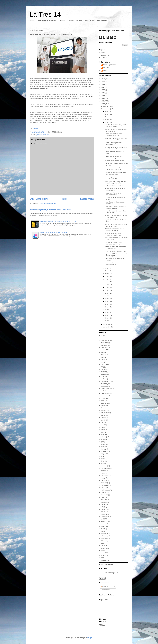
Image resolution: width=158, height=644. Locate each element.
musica (103, 492)
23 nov (107, 122)
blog (102, 367)
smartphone (105, 517)
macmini (104, 471)
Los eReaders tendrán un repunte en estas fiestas (115, 189)
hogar (103, 427)
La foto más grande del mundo (114, 161)
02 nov (107, 318)
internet (44, 135)
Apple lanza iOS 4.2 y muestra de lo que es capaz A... (116, 255)
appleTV (104, 355)
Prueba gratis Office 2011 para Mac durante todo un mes (58, 221)
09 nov (107, 299)
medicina (104, 476)
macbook (104, 466)
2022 (103, 82)
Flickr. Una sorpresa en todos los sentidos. (54, 232)
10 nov (107, 296)
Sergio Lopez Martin (110, 65)
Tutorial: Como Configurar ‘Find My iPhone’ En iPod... (116, 216)
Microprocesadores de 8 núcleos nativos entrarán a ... (115, 230)
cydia (103, 391)
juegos (103, 454)
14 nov (107, 285)
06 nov (107, 307)
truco (103, 541)
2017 (103, 87)
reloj (102, 507)
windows (104, 560)
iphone (103, 444)
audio (103, 360)
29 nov (107, 114)
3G (102, 338)
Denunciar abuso (106, 565)
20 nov (107, 274)
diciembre (107, 106)
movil (103, 488)
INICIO (101, 624)
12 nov (107, 290)
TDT (102, 529)
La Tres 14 (45, 14)
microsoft (104, 483)
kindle (103, 456)
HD (102, 425)
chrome (103, 372)
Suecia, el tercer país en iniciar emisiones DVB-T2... (114, 144)
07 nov (107, 304)
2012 (103, 98)
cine (102, 377)
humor (103, 430)
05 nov (107, 310)
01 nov (107, 321)
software (104, 521)
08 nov (107, 301)
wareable (104, 555)
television (104, 536)
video (103, 553)
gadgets (104, 418)
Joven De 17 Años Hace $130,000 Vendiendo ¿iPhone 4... (115, 182)
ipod (102, 447)
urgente (103, 546)
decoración (105, 396)
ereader (104, 405)
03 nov (107, 315)
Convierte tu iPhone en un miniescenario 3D (113, 194)
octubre (106, 324)
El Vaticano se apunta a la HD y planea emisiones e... (115, 243)
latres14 (106, 71)
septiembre (107, 327)
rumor (103, 509)
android (103, 345)
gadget (103, 415)
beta (102, 362)
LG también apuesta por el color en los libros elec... (116, 212)
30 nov (107, 111)
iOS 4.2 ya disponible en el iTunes (115, 251)
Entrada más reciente (39, 199)
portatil (103, 505)
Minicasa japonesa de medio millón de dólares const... (116, 148)
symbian (104, 524)
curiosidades (105, 389)
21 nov (107, 271)
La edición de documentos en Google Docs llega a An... (114, 169)
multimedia (105, 490)
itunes (103, 449)
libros (103, 461)
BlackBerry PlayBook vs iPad (114, 186)
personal (104, 502)
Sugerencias (105, 55)
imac (103, 432)
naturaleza (104, 495)
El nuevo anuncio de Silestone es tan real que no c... (115, 173)
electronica (105, 403)
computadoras (106, 381)
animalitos (104, 348)
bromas (103, 369)
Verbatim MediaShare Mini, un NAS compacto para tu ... (116, 126)
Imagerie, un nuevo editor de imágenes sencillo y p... (114, 234)
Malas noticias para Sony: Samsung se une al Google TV (116, 139)
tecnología (104, 534)
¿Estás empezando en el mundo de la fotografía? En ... (116, 178)
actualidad (104, 343)
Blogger (90, 638)
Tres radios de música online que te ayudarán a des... (116, 225)
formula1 (104, 410)
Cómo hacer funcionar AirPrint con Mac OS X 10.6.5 (115, 207)
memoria (104, 480)
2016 (103, 90)
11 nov (107, 293)
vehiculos (104, 548)
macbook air (105, 468)
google (38, 135)
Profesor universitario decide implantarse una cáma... (114, 135)
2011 (103, 101)
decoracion (105, 393)
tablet (103, 526)
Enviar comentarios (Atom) (47, 203)
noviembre (107, 109)
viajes (103, 550)
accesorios (104, 340)
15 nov (107, 282)
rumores (104, 512)
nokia (103, 497)
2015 (103, 93)
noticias (103, 500)
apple (103, 350)
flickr (103, 408)
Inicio (64, 199)
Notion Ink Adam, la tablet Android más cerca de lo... (115, 248)
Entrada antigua (87, 199)
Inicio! (103, 53)
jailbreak (104, 451)
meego (103, 478)
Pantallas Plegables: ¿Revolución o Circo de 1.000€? (51, 210)
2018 (103, 84)
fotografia (104, 413)
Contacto (104, 57)
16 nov (107, 279)
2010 (103, 104)
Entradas (104, 586)
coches (103, 379)
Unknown (106, 68)
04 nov (107, 312)
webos (103, 558)
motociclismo (105, 485)
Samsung (104, 514)
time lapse (104, 538)
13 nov (107, 288)
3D (102, 335)
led (102, 459)
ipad (102, 442)
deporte (103, 398)
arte (102, 357)
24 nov (107, 120)
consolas (104, 384)
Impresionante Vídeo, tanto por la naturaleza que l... (115, 264)
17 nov (107, 276)
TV (48, 135)
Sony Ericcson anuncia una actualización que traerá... (114, 157)
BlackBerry (105, 364)
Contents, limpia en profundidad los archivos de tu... (116, 130)
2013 (103, 95)
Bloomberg (36, 128)
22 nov (107, 268)
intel (102, 434)
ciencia (103, 374)
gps (102, 422)
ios (102, 439)
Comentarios (105, 590)
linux (103, 463)
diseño (103, 401)
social (103, 519)
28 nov (107, 117)
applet (103, 352)
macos (103, 473)
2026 (103, 79)
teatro (103, 531)
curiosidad (104, 386)
